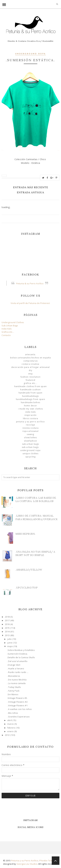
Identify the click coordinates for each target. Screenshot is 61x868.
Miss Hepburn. (26, 534)
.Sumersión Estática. (17, 654)
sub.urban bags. (31, 447)
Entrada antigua (30, 192)
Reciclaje (31, 425)
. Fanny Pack (13, 691)
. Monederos (14, 676)
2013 (8, 635)
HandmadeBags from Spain (30, 399)
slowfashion (30, 441)
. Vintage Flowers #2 (17, 702)
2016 (8, 624)
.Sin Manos (13, 694)
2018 (8, 617)
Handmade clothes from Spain (30, 386)
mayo (10, 646)
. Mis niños (13, 713)
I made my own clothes (30, 409)
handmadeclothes (30, 402)
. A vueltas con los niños (19, 709)
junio (10, 643)
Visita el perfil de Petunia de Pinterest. (30, 303)
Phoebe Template (49, 861)
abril (10, 720)
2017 (8, 620)
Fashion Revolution (30, 377)
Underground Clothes (13, 322)
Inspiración (30, 415)
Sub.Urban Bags (10, 326)
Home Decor (31, 406)
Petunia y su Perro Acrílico (30, 422)
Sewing (30, 434)
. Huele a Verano (16, 669)
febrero (12, 728)
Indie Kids (7, 329)
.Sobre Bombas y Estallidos (21, 650)
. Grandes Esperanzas (18, 717)
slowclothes (30, 437)
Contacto (6, 335)
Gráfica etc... (8, 332)
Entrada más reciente (31, 187)
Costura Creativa (30, 364)
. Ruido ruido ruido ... (18, 672)
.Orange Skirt (14, 665)
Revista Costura (31, 428)
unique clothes (31, 454)
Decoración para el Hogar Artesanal (31, 367)
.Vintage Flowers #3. (17, 698)
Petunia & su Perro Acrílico (30, 284)
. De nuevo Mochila (17, 680)
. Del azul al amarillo (17, 661)
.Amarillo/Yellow (29, 570)
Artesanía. (31, 354)
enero (11, 731)
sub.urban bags (31, 444)
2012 (8, 735)
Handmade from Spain (31, 393)
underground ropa (30, 54)
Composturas (30, 361)
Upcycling (31, 457)
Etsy (31, 374)
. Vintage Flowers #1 (17, 706)
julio (10, 639)
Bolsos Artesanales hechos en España (31, 358)
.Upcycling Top (27, 588)
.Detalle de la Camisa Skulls (21, 657)
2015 (8, 628)
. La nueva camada (16, 683)
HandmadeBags (30, 396)
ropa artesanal (30, 431)
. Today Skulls (14, 687)
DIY (30, 370)
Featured (30, 380)
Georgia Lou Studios (27, 864)
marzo (11, 724)
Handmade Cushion (30, 390)
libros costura (31, 418)
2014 (8, 632)
